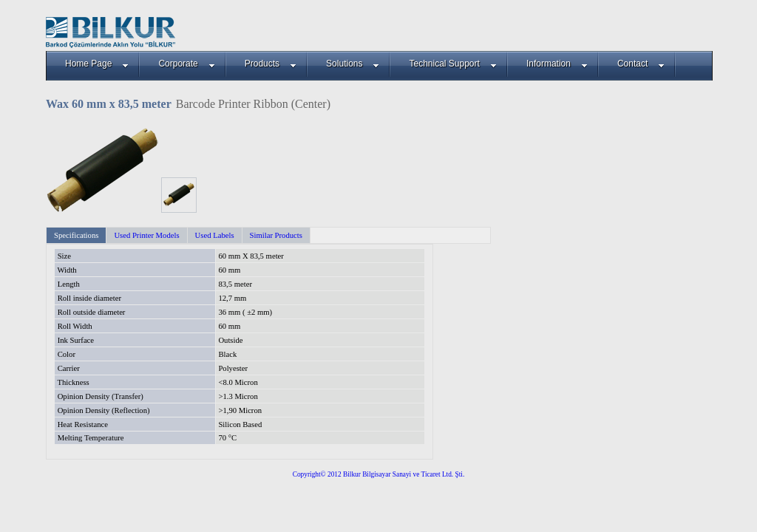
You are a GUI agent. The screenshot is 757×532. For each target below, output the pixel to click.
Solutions (353, 64)
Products (271, 64)
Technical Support (452, 64)
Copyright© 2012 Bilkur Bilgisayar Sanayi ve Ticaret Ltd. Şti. (379, 474)
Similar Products (276, 235)
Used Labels (215, 235)
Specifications (76, 235)
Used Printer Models (146, 235)
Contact (641, 64)
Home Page (97, 64)
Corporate (186, 64)
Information (557, 64)
